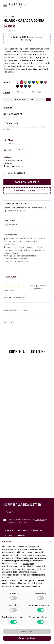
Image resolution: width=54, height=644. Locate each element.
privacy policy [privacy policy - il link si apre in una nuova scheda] (8, 552)
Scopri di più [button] (27, 631)
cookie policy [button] (28, 564)
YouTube (8, 535)
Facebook (8, 530)
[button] (50, 541)
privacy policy (40, 520)
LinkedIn (20, 535)
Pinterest (37, 530)
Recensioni (11, 277)
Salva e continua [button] (27, 638)
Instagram (22, 530)
